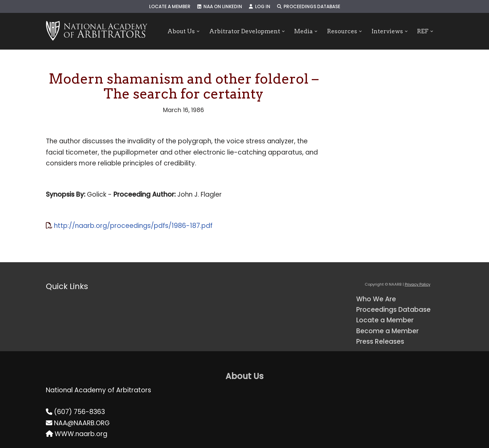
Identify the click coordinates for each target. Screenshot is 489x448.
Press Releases (380, 342)
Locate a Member (170, 7)
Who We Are (376, 299)
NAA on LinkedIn (220, 7)
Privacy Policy (418, 284)
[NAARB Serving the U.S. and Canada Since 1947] (97, 31)
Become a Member (387, 331)
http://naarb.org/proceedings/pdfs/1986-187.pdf (133, 226)
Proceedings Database (309, 7)
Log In (260, 7)
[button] (198, 31)
